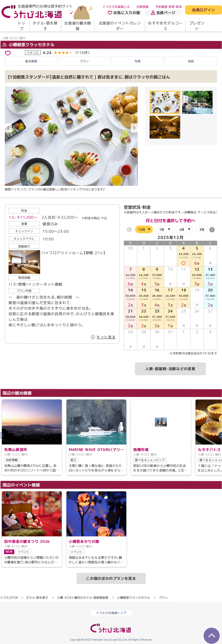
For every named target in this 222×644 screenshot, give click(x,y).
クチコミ (33, 52)
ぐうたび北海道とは (116, 7)
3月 (202, 229)
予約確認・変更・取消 (169, 7)
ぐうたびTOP (9, 598)
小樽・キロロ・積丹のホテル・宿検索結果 (83, 598)
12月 (141, 229)
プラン (84, 61)
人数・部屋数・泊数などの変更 (170, 369)
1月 (161, 229)
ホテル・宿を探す (45, 26)
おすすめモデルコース (165, 26)
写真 (138, 61)
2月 (182, 229)
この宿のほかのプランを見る (111, 578)
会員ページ (163, 13)
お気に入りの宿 (124, 13)
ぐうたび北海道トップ (111, 613)
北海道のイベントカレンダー (120, 26)
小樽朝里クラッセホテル (28, 45)
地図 (191, 61)
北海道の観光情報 (77, 26)
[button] (134, 128)
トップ (22, 26)
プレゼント (197, 26)
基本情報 (31, 61)
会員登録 (142, 7)
